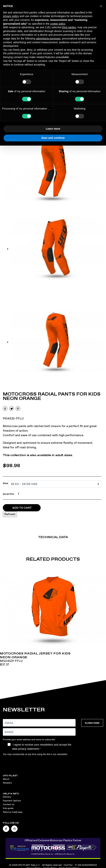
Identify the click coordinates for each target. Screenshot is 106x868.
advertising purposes (48, 39)
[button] (101, 6)
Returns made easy (13, 812)
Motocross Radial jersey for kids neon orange (35, 655)
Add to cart (22, 508)
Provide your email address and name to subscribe (29, 739)
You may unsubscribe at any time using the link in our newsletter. (35, 754)
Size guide (8, 808)
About (6, 779)
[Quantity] (18, 494)
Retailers (7, 783)
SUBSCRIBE (92, 723)
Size (6, 483)
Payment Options (12, 801)
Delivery (7, 797)
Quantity (9, 494)
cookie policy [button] (58, 24)
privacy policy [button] (11, 16)
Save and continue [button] (53, 138)
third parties (69, 27)
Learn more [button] (53, 129)
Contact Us (9, 804)
